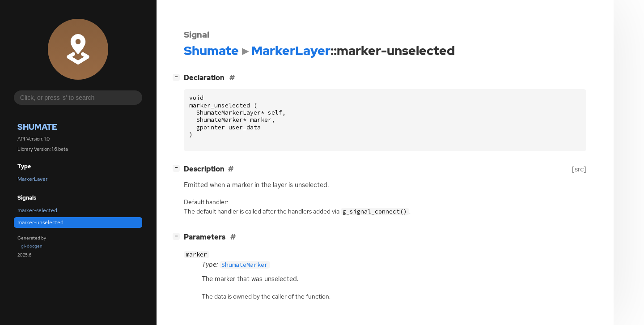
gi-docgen (32, 246)
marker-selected (37, 210)
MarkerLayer (32, 179)
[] (178, 77)
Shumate (37, 127)
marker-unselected (40, 222)
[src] (579, 169)
